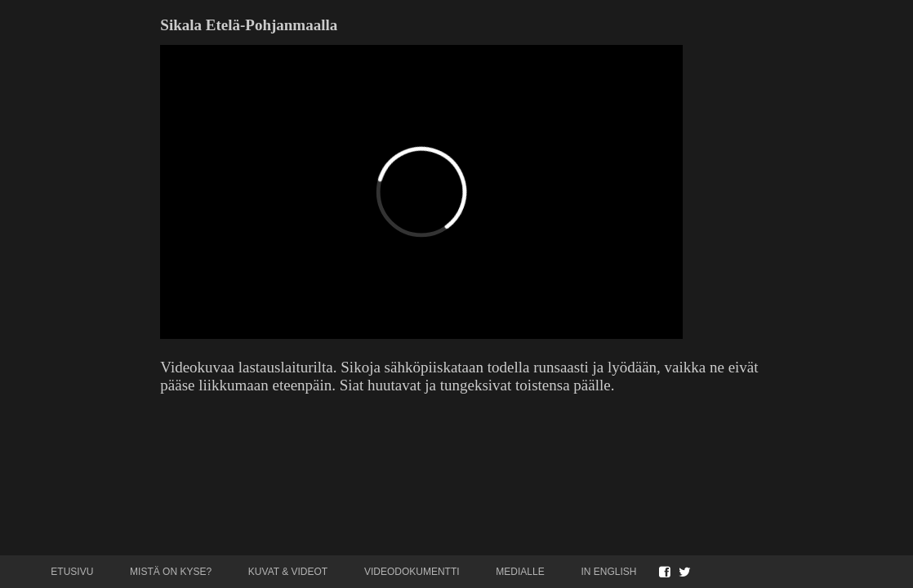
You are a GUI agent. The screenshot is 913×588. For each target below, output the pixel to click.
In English (608, 572)
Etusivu (72, 572)
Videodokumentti (412, 572)
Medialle (520, 572)
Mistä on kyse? (171, 572)
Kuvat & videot (288, 572)
